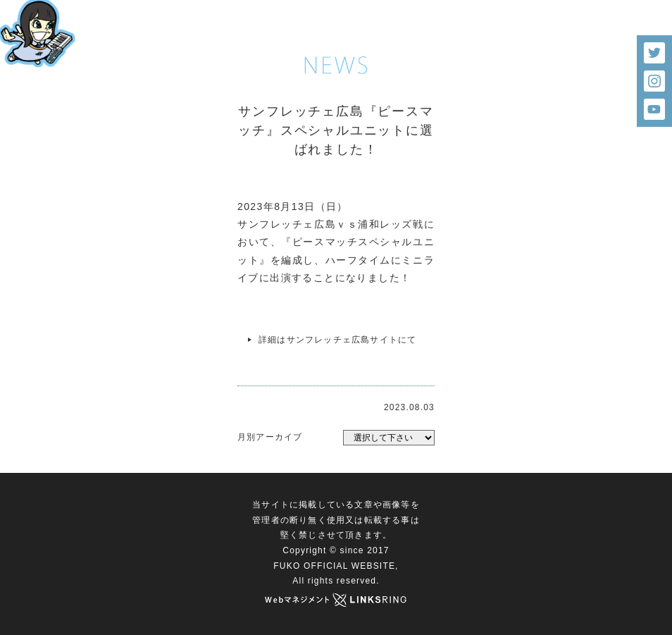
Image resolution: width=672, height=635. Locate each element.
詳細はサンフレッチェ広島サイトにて (337, 340)
